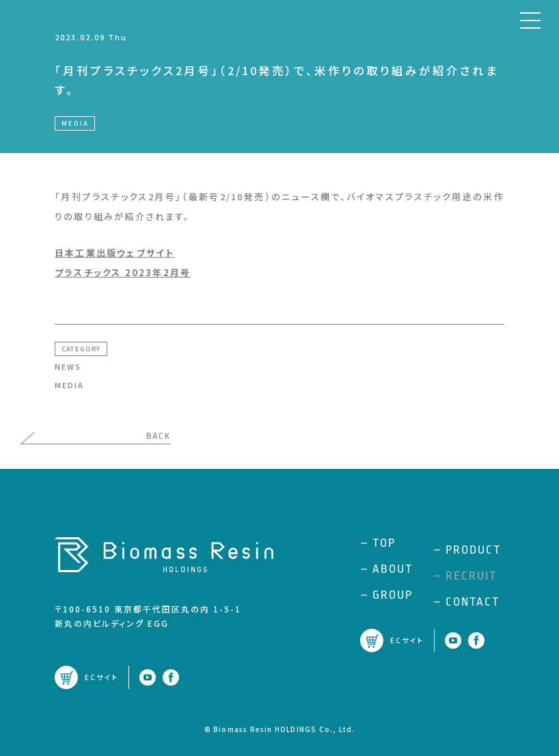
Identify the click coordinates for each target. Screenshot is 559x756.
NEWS (68, 366)
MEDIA (69, 385)
